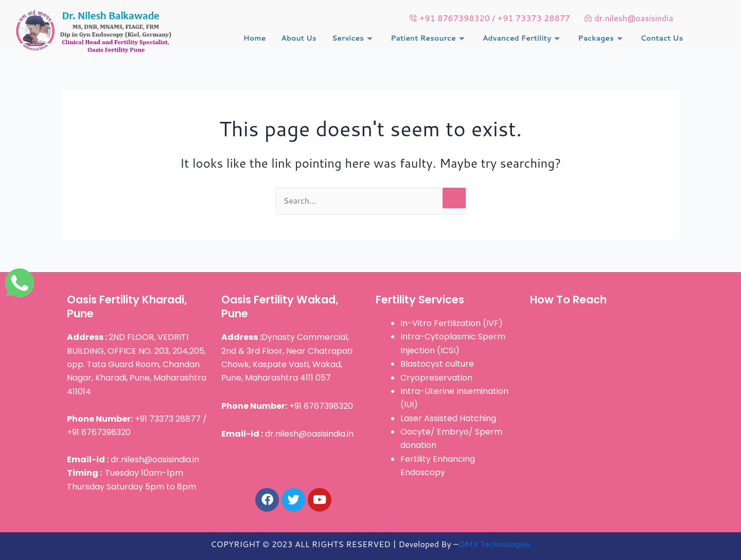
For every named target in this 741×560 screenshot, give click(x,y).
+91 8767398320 (287, 406)
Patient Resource (429, 39)
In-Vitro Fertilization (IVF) (452, 323)
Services (354, 39)
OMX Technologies (494, 544)
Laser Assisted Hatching (448, 418)
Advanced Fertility (523, 39)
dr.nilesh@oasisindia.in (133, 459)
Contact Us (662, 39)
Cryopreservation (436, 378)
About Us (299, 39)
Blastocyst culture (437, 364)
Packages (601, 39)
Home (255, 39)
